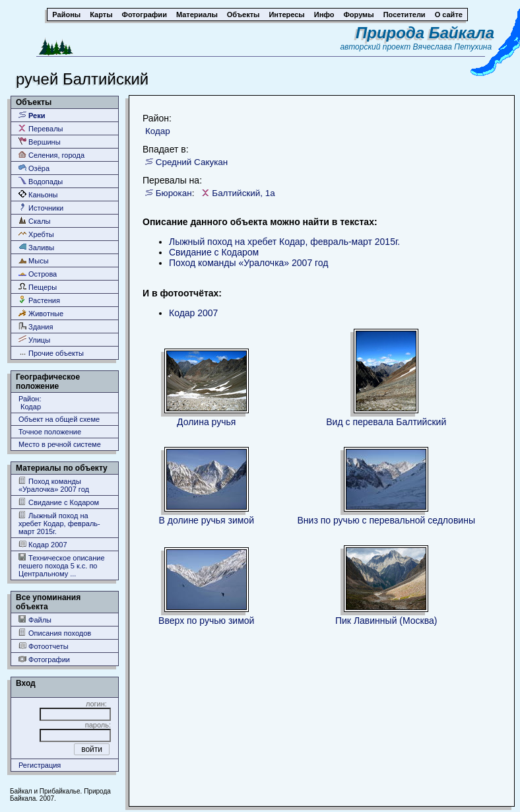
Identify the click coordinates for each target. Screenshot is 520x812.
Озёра (34, 168)
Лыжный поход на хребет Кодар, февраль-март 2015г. (59, 523)
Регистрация (40, 765)
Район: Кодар (30, 403)
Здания (36, 326)
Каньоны (38, 194)
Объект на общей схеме (59, 419)
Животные (41, 313)
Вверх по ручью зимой (206, 621)
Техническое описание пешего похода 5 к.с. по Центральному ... (62, 565)
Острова (38, 274)
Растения (39, 300)
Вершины (40, 142)
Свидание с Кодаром (59, 502)
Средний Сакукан (192, 162)
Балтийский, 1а (243, 193)
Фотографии (44, 659)
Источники (41, 208)
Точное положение (50, 432)
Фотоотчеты (44, 646)
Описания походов (55, 633)
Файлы (35, 620)
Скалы (35, 221)
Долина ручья (206, 422)
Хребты (36, 234)
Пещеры (38, 287)
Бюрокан (174, 193)
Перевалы (41, 128)
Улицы (34, 340)
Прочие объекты (51, 353)
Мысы (34, 260)
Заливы (36, 247)
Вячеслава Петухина (453, 47)
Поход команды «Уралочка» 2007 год (54, 485)
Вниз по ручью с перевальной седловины (386, 520)
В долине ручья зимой (207, 520)
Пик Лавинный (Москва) (386, 621)
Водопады (41, 181)
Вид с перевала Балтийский (386, 422)
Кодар (158, 131)
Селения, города (51, 155)
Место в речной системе (60, 444)
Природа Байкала (425, 33)
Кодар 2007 (43, 544)
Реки (32, 115)
